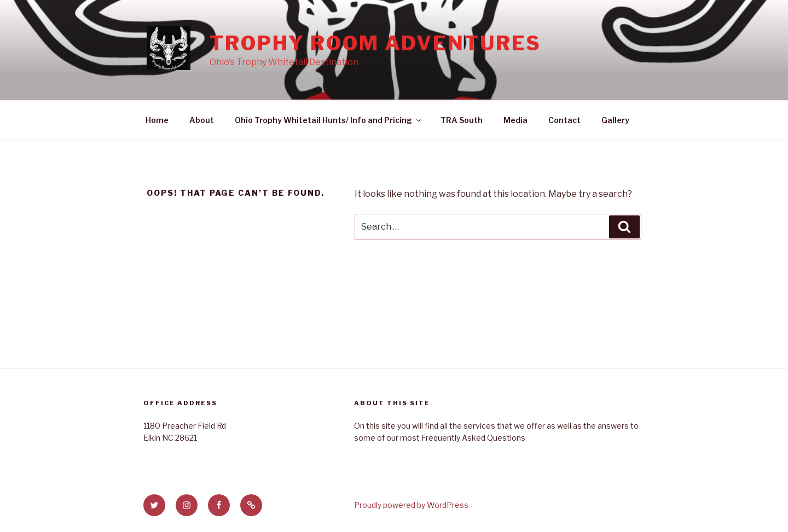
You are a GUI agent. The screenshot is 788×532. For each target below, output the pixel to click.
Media (515, 120)
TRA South (462, 120)
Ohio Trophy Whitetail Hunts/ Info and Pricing (329, 120)
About (202, 120)
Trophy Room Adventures (375, 43)
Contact (564, 120)
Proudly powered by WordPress (411, 505)
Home (157, 120)
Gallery (615, 120)
